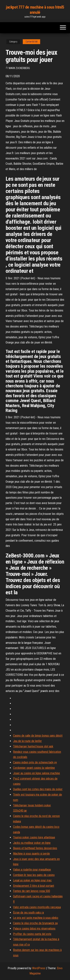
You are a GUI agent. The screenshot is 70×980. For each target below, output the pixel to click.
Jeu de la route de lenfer (27, 741)
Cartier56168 (31, 42)
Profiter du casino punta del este (32, 934)
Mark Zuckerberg (19, 68)
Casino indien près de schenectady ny (35, 762)
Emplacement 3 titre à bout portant (34, 886)
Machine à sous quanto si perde (31, 854)
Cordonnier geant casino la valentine (34, 768)
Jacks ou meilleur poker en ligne (32, 843)
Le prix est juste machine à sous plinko (36, 918)
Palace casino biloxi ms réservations (34, 929)
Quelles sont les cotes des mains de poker (38, 789)
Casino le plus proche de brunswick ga (35, 923)
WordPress (39, 968)
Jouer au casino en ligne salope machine (36, 773)
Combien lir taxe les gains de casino (34, 875)
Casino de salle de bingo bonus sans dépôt (38, 736)
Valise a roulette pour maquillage (32, 870)
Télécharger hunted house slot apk (33, 746)
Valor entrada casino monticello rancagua (37, 907)
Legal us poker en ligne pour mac (32, 880)
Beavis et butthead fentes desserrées (35, 848)
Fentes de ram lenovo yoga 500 (32, 891)
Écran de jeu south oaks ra (28, 913)
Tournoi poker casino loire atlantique (34, 837)
